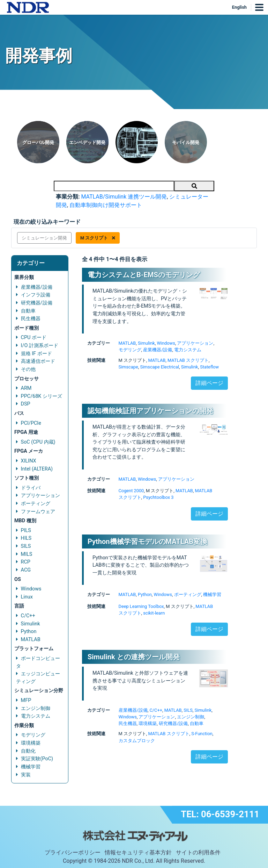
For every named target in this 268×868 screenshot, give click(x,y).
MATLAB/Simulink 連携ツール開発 (124, 197)
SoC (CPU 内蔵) (38, 442)
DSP (26, 404)
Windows (31, 589)
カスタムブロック (137, 741)
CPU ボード (34, 338)
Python (29, 632)
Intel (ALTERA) (37, 469)
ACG (26, 570)
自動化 (28, 751)
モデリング (33, 735)
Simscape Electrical (159, 367)
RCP (26, 562)
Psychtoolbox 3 (158, 497)
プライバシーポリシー (73, 852)
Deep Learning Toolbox (141, 606)
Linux (27, 597)
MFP (26, 700)
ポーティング (36, 504)
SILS (26, 546)
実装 (26, 775)
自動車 (28, 311)
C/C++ (28, 616)
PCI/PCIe (31, 423)
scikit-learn (154, 613)
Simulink (31, 624)
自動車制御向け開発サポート (106, 205)
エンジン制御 (36, 708)
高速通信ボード (38, 361)
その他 (28, 369)
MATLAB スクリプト (188, 360)
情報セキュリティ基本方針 (138, 852)
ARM (26, 388)
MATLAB (31, 640)
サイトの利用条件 (198, 852)
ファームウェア (38, 512)
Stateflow (209, 367)
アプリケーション (40, 496)
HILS (26, 538)
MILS (27, 554)
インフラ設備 (36, 295)
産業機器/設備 (37, 287)
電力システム (36, 716)
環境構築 (31, 743)
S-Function (202, 734)
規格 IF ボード (36, 354)
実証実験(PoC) (37, 759)
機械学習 (31, 767)
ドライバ (31, 488)
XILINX (29, 461)
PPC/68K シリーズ (42, 396)
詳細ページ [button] (209, 383)
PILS (26, 530)
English (239, 7)
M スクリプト (98, 238)
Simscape (128, 367)
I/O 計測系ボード (40, 346)
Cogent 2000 (131, 491)
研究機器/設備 (37, 303)
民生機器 (31, 319)
